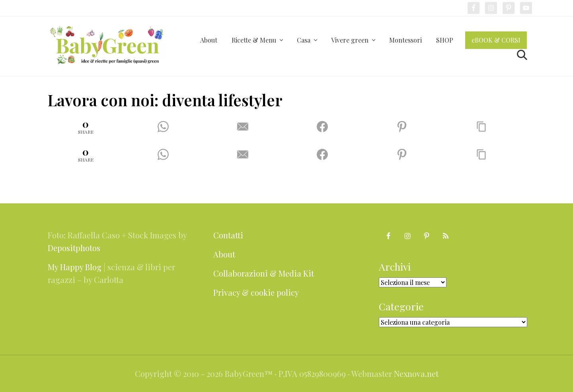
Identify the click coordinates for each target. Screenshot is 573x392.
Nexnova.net (416, 373)
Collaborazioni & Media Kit (264, 273)
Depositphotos (74, 248)
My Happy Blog (75, 267)
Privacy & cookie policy (256, 292)
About (224, 254)
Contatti (228, 235)
